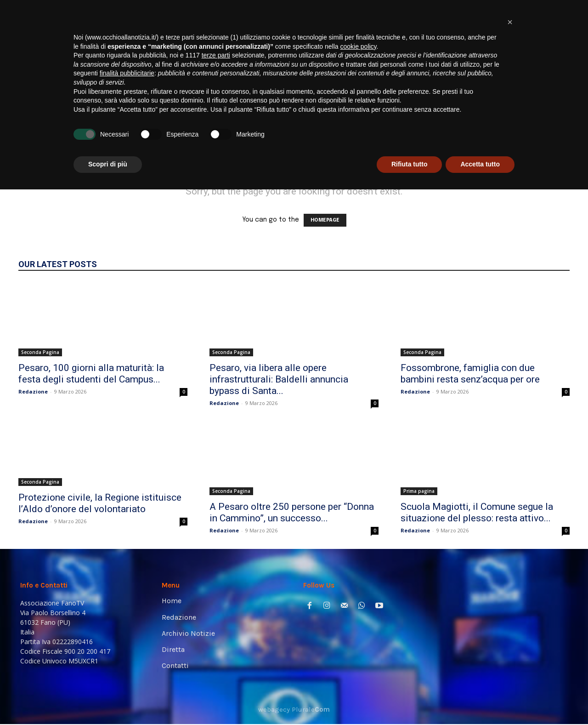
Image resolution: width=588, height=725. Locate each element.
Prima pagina (419, 491)
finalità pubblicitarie (127, 609)
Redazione (33, 391)
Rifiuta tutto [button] (410, 700)
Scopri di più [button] (108, 700)
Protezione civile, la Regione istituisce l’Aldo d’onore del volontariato (100, 503)
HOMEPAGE (325, 220)
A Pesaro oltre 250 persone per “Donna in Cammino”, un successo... (292, 512)
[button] (554, 129)
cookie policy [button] (358, 582)
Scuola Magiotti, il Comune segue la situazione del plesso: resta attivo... (477, 512)
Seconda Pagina (40, 352)
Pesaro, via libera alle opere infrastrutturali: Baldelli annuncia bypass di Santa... (279, 379)
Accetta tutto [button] (480, 700)
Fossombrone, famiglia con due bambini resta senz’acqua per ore (470, 374)
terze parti (216, 591)
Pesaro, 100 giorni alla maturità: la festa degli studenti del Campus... (91, 374)
